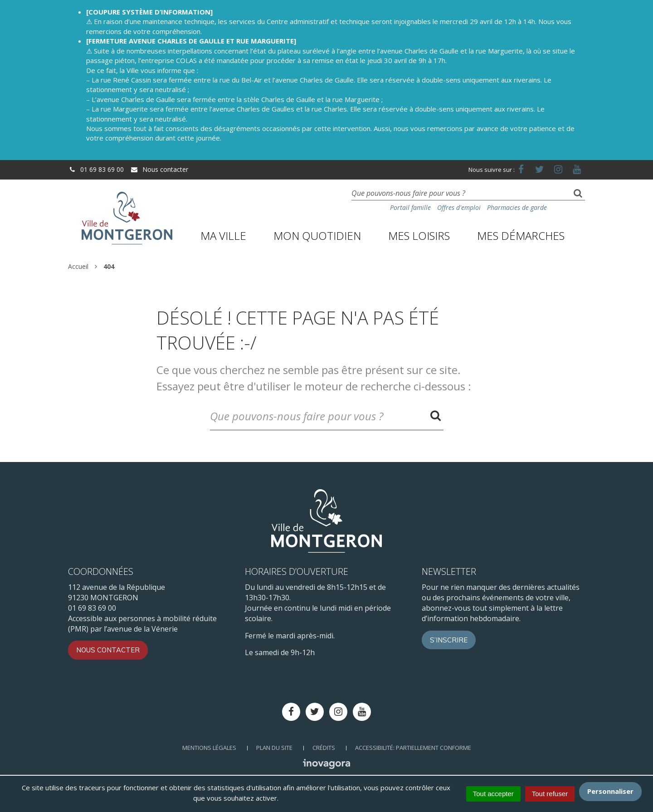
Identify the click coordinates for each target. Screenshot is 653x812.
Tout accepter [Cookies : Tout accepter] (493, 794)
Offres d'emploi (459, 207)
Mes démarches (521, 236)
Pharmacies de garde (517, 207)
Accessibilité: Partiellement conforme (413, 748)
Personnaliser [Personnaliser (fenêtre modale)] (610, 791)
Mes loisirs (419, 236)
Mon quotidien (317, 236)
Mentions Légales (209, 748)
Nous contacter (159, 169)
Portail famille (410, 207)
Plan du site (274, 748)
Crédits (324, 748)
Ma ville (223, 236)
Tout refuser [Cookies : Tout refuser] (550, 794)
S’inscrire (449, 640)
